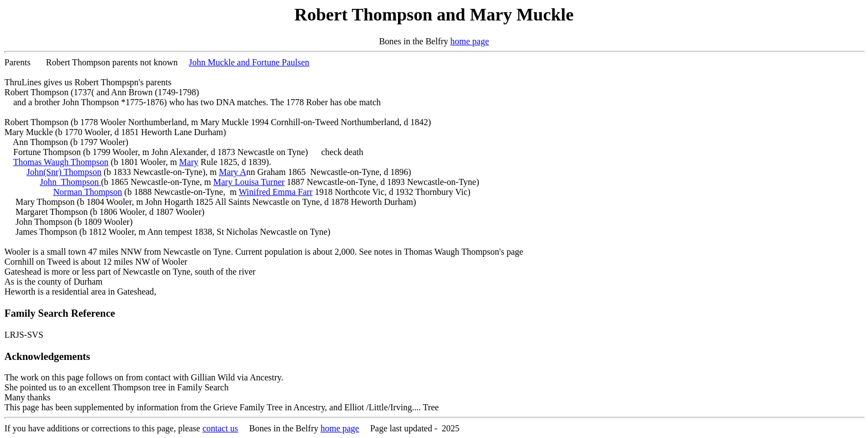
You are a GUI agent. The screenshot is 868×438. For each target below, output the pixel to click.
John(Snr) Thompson (64, 172)
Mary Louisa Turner (249, 182)
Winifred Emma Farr (276, 192)
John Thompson (70, 182)
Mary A (232, 172)
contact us (220, 428)
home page (470, 41)
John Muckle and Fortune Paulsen (249, 62)
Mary (189, 162)
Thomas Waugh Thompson (61, 162)
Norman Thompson (88, 192)
